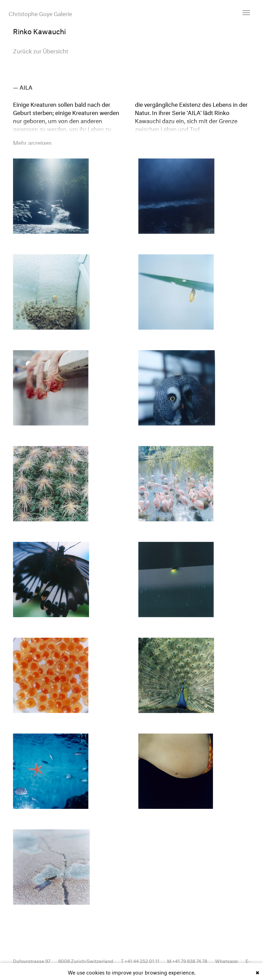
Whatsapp (226, 960)
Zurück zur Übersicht (41, 50)
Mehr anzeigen (32, 142)
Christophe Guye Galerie (40, 13)
